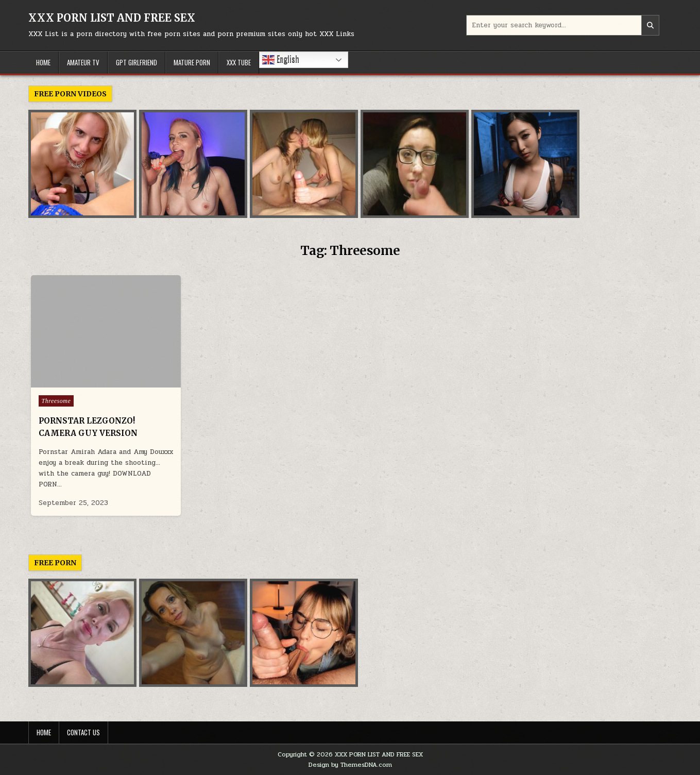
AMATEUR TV (83, 62)
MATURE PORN (192, 62)
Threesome (56, 401)
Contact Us (83, 732)
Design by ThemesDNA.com (350, 765)
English (281, 59)
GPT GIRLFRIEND (136, 62)
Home (44, 732)
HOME (43, 62)
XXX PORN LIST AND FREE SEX (112, 18)
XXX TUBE (239, 62)
